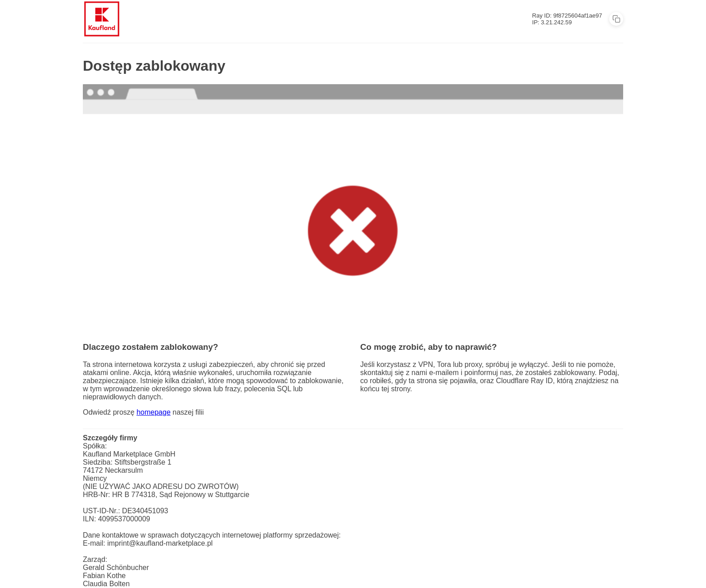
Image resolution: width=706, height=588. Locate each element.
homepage (154, 412)
